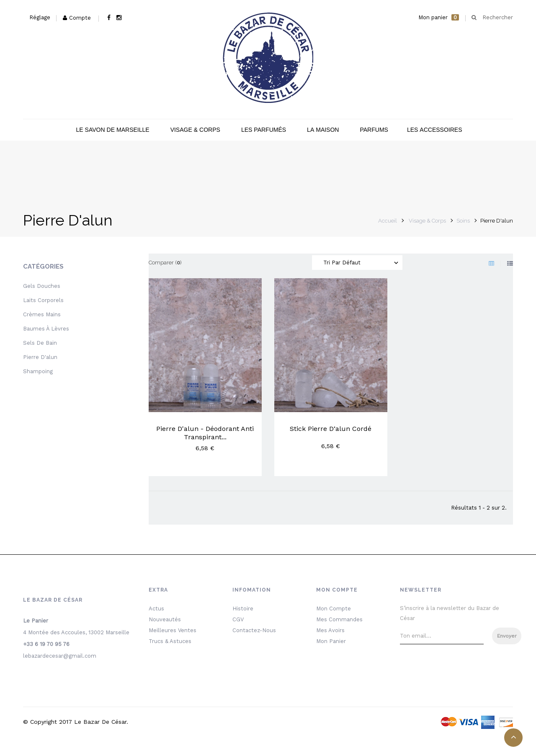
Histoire (243, 609)
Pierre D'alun (40, 357)
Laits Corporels (43, 300)
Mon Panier (331, 641)
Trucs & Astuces (170, 641)
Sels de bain (40, 343)
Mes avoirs (330, 630)
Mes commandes (339, 619)
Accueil (388, 221)
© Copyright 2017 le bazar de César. (76, 722)
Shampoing (38, 371)
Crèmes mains (42, 314)
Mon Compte (334, 609)
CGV (238, 619)
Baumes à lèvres (46, 329)
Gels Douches (42, 286)
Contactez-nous (254, 630)
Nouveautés (165, 619)
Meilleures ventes (173, 630)
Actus (156, 609)
